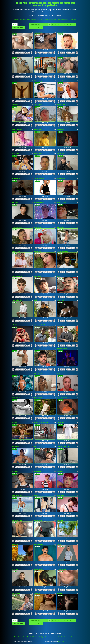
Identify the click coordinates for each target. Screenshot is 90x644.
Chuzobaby (38, 276)
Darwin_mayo (16, 251)
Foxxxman (15, 349)
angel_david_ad (62, 398)
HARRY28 (15, 569)
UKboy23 (37, 593)
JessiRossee (61, 178)
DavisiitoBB (38, 154)
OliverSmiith (38, 374)
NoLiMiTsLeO (16, 593)
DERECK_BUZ (39, 447)
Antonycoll (60, 300)
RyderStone (61, 154)
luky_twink (38, 227)
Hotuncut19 (61, 423)
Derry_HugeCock (17, 495)
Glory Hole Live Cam (50, 19)
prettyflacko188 (39, 202)
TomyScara (61, 495)
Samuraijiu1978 (62, 32)
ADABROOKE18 (62, 349)
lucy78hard (61, 130)
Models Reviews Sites (20, 19)
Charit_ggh (38, 251)
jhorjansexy (38, 471)
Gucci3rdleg (38, 32)
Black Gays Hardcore (64, 19)
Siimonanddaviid (40, 325)
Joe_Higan (15, 202)
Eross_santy (16, 56)
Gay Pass (74, 19)
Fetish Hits (61, 641)
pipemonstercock (62, 105)
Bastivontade (38, 398)
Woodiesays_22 (17, 544)
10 (74, 25)
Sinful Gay (40, 19)
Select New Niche (19, 28)
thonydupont (61, 325)
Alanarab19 (61, 227)
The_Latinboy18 (62, 56)
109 (38, 28)
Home (15, 25)
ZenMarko (15, 471)
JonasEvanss (16, 178)
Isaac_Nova (15, 154)
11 (30, 28)
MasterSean (38, 520)
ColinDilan (15, 325)
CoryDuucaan (16, 398)
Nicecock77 (61, 520)
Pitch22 (14, 32)
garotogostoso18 (62, 251)
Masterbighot (38, 569)
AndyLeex (60, 471)
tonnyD (37, 495)
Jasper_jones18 (39, 178)
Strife (59, 374)
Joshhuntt (15, 374)
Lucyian (60, 544)
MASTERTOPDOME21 (41, 423)
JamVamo (15, 105)
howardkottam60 (17, 276)
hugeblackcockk (17, 300)
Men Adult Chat (31, 19)
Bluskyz (60, 593)
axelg (59, 276)
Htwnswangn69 (62, 569)
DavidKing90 (38, 130)
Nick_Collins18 (62, 81)
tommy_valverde (17, 130)
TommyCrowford (62, 202)
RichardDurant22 (17, 227)
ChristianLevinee (17, 520)
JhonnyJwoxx (39, 105)
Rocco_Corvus (39, 56)
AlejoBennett (38, 300)
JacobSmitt (15, 447)
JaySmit (14, 423)
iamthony (37, 349)
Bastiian (14, 81)
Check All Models (35, 25)
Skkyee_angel (39, 81)
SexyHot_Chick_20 (63, 447)
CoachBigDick (39, 544)
